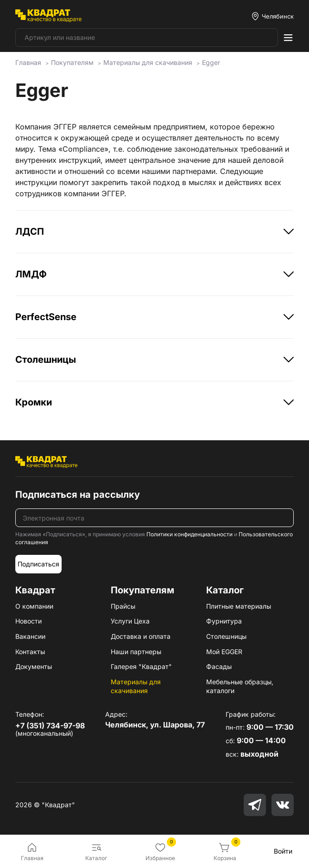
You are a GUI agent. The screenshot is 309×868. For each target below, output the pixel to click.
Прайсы (123, 606)
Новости (28, 621)
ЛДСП (154, 231)
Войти (283, 851)
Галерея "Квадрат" (141, 666)
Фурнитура (224, 621)
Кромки (154, 402)
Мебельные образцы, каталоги (240, 686)
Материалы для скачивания (136, 686)
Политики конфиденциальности (189, 534)
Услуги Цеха (130, 621)
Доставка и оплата (141, 636)
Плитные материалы (239, 606)
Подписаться (38, 564)
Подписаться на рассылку (78, 495)
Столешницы (154, 360)
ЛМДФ (154, 274)
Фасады (219, 666)
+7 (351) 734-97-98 (50, 726)
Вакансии (30, 636)
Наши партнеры (136, 652)
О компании (34, 606)
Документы (34, 666)
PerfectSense (154, 317)
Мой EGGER (224, 652)
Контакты (30, 652)
